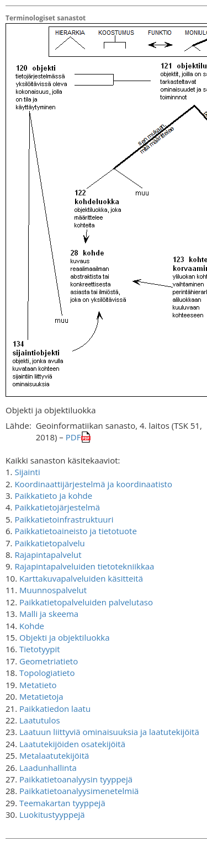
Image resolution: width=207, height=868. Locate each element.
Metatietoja (41, 696)
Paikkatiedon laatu (55, 709)
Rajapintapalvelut (48, 555)
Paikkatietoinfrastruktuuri (64, 519)
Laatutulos (40, 720)
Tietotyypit (40, 649)
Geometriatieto (49, 661)
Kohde (32, 626)
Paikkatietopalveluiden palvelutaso (86, 602)
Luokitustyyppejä (52, 814)
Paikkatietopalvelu (49, 543)
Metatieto (38, 685)
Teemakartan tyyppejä (62, 803)
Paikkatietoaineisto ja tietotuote (75, 531)
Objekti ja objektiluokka (65, 637)
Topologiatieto (47, 673)
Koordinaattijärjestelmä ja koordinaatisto (93, 484)
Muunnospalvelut (53, 590)
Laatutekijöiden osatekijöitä (72, 744)
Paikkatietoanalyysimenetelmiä (79, 791)
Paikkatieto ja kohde (53, 496)
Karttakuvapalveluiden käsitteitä (81, 578)
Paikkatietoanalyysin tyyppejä (76, 779)
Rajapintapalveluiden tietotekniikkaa (84, 566)
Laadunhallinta (48, 768)
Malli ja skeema (49, 614)
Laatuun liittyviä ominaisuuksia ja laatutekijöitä (109, 732)
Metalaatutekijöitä (54, 755)
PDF (73, 437)
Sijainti (27, 472)
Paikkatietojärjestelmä (57, 507)
